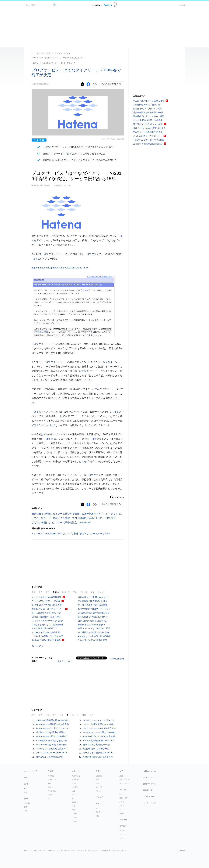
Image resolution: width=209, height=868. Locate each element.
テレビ (98, 791)
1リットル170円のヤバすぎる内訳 (47, 621)
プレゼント (100, 812)
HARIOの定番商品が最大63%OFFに (53, 720)
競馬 (73, 806)
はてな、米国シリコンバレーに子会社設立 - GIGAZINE (61, 523)
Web (50, 783)
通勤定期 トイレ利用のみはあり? (93, 597)
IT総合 (50, 795)
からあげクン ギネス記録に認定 (93, 640)
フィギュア (76, 821)
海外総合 (27, 803)
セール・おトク (150, 803)
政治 (48, 715)
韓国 (26, 807)
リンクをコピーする (95, 84)
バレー (74, 817)
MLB (74, 791)
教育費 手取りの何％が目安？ (92, 625)
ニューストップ (37, 53)
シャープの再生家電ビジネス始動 (99, 724)
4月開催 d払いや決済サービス (97, 749)
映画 (97, 804)
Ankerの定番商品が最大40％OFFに (100, 741)
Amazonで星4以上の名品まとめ (98, 757)
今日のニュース (150, 771)
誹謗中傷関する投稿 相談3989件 (148, 112)
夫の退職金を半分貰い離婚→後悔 (93, 632)
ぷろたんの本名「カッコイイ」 (147, 136)
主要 (34, 592)
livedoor (182, 5)
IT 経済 (56, 592)
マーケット (52, 780)
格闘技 (74, 802)
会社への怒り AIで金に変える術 (46, 613)
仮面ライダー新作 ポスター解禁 (148, 124)
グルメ (122, 813)
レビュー (99, 808)
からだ (122, 802)
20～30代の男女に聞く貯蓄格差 (93, 605)
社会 (26, 788)
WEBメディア (58, 534)
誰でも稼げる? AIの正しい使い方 (93, 617)
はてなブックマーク (49, 63)
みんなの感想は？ (110, 84)
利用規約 (51, 850)
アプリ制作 (73, 534)
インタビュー (149, 797)
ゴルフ (74, 795)
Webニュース (63, 53)
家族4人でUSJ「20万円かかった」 (48, 609)
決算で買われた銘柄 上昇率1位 (92, 621)
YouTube (123, 820)
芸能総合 (99, 776)
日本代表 (75, 780)
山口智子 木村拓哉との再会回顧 (148, 144)
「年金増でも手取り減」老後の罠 (47, 636)
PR (49, 799)
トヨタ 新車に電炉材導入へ (44, 628)
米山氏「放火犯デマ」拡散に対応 (149, 101)
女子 (93, 592)
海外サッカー (77, 776)
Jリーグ (75, 783)
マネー (122, 806)
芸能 (75, 592)
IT (67, 715)
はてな (36, 63)
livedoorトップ (39, 850)
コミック (123, 838)
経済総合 (51, 776)
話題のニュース (150, 784)
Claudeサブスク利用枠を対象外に (52, 749)
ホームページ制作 (100, 534)
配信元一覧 (148, 790)
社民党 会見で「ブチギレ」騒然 (148, 109)
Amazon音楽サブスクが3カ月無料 (99, 736)
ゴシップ (84, 592)
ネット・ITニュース (68, 63)
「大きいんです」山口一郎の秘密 (149, 140)
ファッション (124, 783)
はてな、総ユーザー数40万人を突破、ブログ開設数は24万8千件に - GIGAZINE (74, 518)
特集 (97, 816)
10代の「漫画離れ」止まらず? (46, 617)
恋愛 (121, 776)
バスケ (74, 814)
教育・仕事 (124, 798)
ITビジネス (52, 791)
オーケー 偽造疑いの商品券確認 (46, 597)
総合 (34, 715)
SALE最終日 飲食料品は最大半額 (52, 741)
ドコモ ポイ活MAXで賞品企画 (46, 632)
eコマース (37, 534)
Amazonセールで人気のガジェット (52, 728)
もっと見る (38, 646)
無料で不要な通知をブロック (97, 745)
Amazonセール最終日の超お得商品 (94, 636)
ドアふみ (116, 5)
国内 (41, 592)
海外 (48, 592)
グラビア (99, 787)
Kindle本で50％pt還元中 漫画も (46, 640)
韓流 (97, 783)
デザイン (85, 534)
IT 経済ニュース (51, 53)
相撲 (73, 810)
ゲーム (122, 834)
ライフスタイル (125, 780)
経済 (62, 715)
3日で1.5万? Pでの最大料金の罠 (47, 605)
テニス (74, 799)
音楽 (97, 780)
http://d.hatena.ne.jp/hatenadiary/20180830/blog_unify (60, 268)
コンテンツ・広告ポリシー (88, 850)
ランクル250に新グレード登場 (46, 601)
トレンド (101, 592)
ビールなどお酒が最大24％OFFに (99, 753)
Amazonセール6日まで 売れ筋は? (52, 736)
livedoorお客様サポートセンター (114, 850)
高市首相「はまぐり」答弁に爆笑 (149, 116)
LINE (46, 534)
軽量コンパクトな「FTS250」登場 (94, 628)
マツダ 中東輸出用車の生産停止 (148, 120)
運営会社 (28, 850)
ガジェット (52, 787)
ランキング (148, 778)
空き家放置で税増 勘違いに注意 (93, 601)
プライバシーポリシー (66, 850)
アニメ (122, 831)
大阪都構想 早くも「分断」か (147, 105)
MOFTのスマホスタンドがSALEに (99, 720)
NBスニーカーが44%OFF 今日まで (99, 728)
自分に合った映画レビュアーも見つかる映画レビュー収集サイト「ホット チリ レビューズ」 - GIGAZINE (88, 514)
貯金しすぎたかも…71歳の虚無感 (47, 625)
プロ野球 (75, 787)
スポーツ (66, 592)
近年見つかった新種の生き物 (50, 757)
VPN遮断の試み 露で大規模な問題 (94, 613)
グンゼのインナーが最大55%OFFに (100, 732)
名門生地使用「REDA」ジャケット (94, 609)
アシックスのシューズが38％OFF (52, 753)
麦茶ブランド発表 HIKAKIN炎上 (148, 132)
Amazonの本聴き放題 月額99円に (52, 745)
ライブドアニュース (102, 5)
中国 (26, 811)
